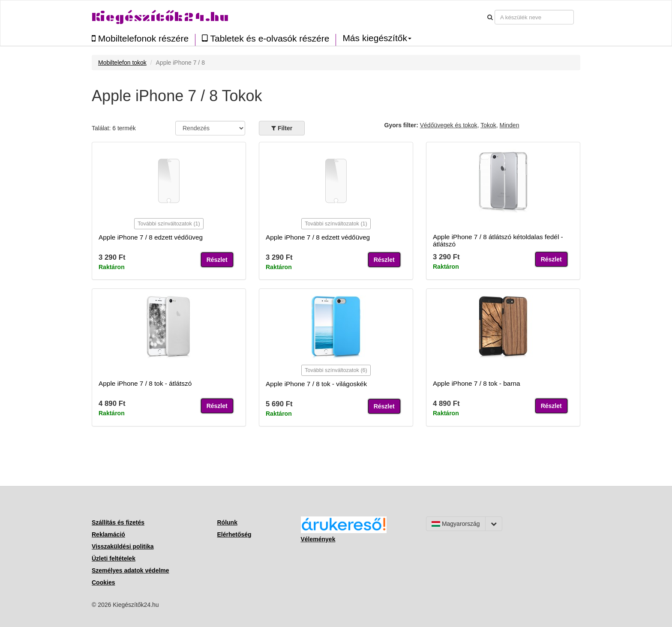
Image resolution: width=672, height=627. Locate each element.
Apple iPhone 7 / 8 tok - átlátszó (145, 383)
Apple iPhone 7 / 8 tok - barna (477, 383)
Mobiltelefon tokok (122, 63)
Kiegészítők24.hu (160, 17)
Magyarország (456, 524)
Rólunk (227, 522)
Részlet (217, 260)
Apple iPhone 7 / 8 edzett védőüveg (151, 237)
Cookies (103, 582)
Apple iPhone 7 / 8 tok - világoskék (316, 384)
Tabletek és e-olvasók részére (265, 38)
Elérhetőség (234, 534)
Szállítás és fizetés (118, 522)
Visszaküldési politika (123, 546)
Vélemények (318, 539)
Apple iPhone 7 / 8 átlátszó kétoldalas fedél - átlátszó (498, 240)
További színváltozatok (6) (336, 370)
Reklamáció (108, 534)
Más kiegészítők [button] (377, 38)
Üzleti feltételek (114, 558)
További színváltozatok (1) (169, 224)
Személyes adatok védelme (130, 570)
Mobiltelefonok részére (140, 38)
